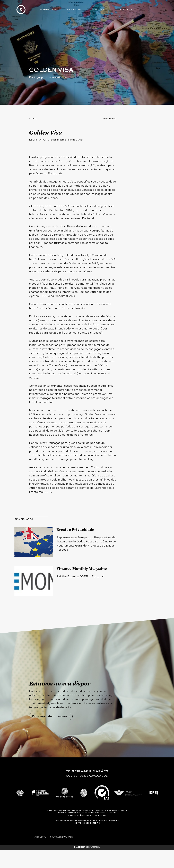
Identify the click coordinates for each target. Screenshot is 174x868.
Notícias (100, 10)
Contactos (126, 10)
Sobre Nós (48, 10)
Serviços (75, 10)
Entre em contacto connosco (52, 748)
